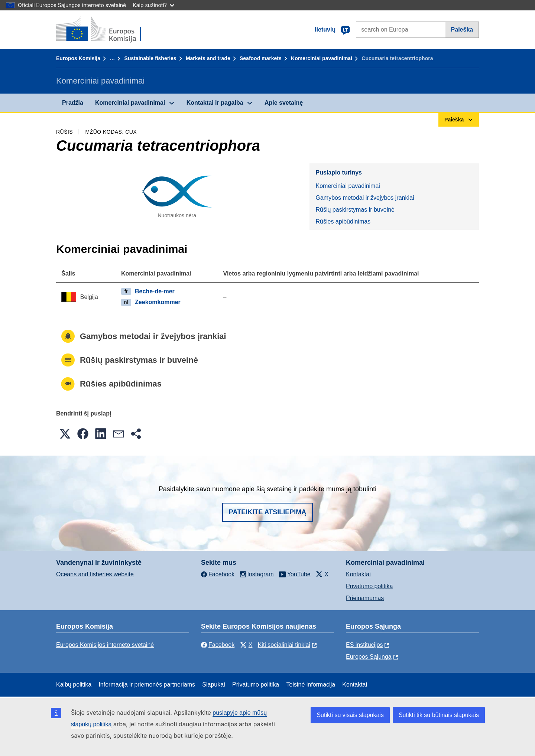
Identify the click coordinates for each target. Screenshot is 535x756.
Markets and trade (208, 58)
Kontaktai (358, 574)
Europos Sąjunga (369, 657)
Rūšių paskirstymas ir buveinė (355, 210)
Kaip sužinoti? (153, 5)
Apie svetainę (284, 103)
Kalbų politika (74, 685)
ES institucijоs (364, 645)
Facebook (218, 645)
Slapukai (213, 685)
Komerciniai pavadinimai (322, 58)
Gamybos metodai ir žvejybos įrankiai (365, 198)
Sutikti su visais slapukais (350, 715)
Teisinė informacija (311, 685)
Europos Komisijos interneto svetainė (105, 645)
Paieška (462, 30)
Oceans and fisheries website (95, 574)
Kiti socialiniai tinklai (284, 645)
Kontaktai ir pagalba (215, 103)
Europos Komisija (78, 58)
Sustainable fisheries (150, 58)
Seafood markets (261, 58)
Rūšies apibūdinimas (343, 221)
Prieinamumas (365, 598)
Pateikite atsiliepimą (267, 512)
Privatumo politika (369, 586)
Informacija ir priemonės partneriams (147, 685)
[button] (65, 434)
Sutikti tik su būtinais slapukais (439, 715)
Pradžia (73, 103)
